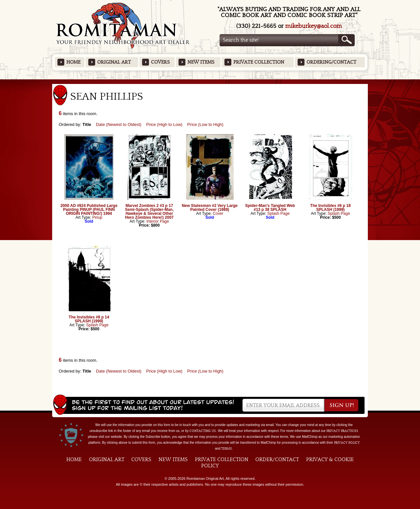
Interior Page (158, 221)
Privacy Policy (347, 443)
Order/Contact (277, 459)
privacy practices (342, 431)
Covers (160, 62)
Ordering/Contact (331, 62)
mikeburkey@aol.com (314, 26)
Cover (218, 214)
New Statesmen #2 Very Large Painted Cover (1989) (210, 208)
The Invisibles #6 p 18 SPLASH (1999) (330, 208)
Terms (227, 449)
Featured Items (210, 81)
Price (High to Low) (164, 124)
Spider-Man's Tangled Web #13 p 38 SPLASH (270, 208)
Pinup (97, 217)
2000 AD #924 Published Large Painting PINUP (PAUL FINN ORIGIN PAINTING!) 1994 (89, 210)
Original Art (114, 62)
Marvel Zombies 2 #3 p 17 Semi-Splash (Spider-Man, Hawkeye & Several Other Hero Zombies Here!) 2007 (149, 212)
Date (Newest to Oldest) (119, 124)
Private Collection (259, 62)
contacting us (203, 431)
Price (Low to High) (205, 124)
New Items (201, 62)
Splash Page (279, 214)
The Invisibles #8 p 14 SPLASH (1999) (89, 319)
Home (73, 62)
